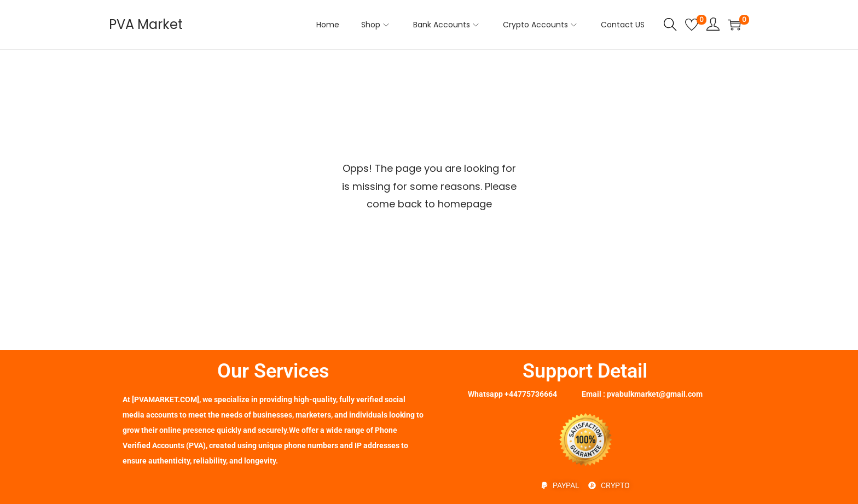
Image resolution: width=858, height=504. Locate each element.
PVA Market (146, 24)
